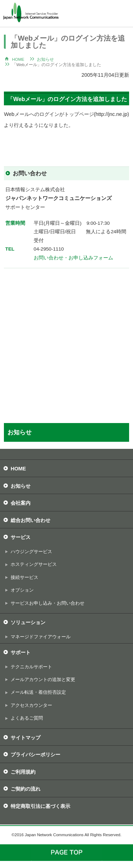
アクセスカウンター (31, 705)
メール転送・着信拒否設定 (38, 692)
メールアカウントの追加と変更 (43, 679)
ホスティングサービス (34, 564)
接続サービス (24, 577)
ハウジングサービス (31, 552)
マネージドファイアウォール (41, 637)
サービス (21, 537)
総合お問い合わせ (31, 520)
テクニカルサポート (31, 667)
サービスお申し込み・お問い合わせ (48, 603)
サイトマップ (26, 738)
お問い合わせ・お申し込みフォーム (73, 258)
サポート (21, 652)
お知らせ (45, 59)
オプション (22, 590)
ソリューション (28, 622)
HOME (18, 59)
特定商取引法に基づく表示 (40, 806)
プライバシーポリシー (35, 755)
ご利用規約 (23, 772)
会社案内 (21, 503)
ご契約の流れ (26, 789)
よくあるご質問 (27, 718)
